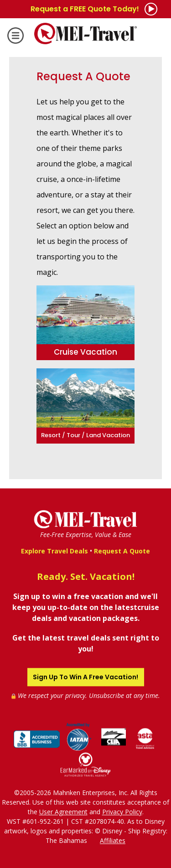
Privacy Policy (122, 812)
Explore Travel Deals (54, 551)
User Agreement (63, 812)
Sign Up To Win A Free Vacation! (85, 677)
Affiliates (113, 840)
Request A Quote (122, 551)
